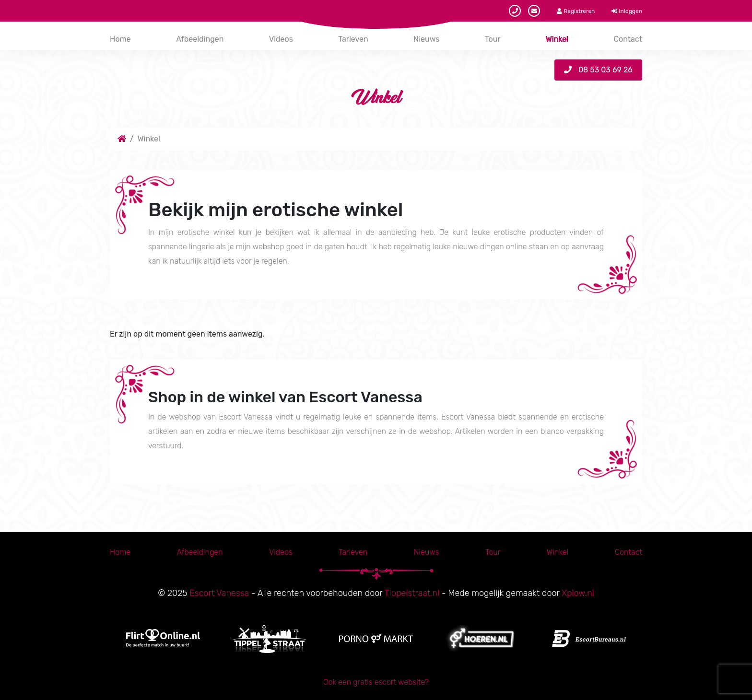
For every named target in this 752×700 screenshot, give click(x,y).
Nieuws (426, 39)
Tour (493, 39)
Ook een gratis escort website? (376, 682)
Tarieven (353, 39)
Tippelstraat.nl (412, 593)
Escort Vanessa (219, 593)
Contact (628, 39)
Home (120, 39)
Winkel (557, 39)
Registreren (576, 11)
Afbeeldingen (200, 39)
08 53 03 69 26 (598, 70)
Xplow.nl (578, 593)
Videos (281, 39)
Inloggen (627, 11)
